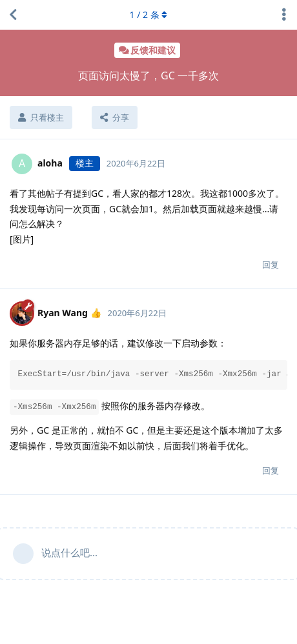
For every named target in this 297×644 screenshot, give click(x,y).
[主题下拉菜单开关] (284, 15)
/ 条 (149, 15)
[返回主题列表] (13, 15)
